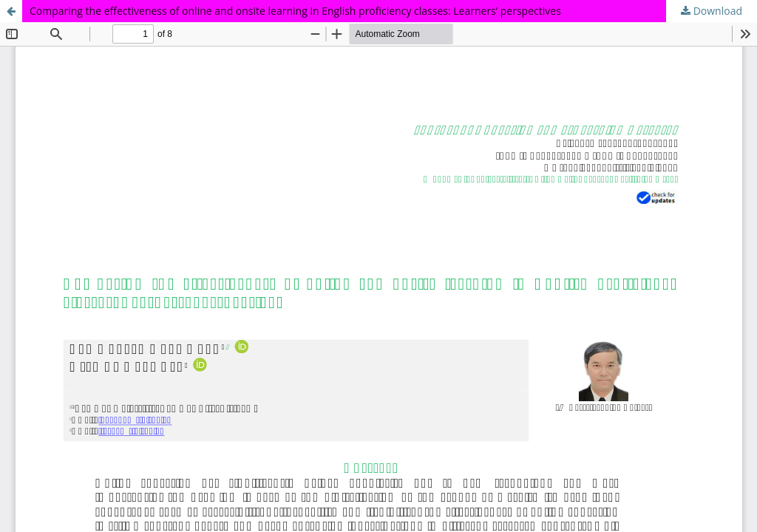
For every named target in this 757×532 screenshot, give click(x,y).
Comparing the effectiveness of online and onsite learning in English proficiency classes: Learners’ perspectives (295, 11)
